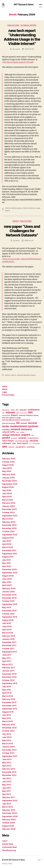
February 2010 (9, 810)
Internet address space (14, 208)
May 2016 (7, 690)
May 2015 (7, 718)
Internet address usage (31, 208)
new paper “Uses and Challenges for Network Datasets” (22, 231)
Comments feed (9, 847)
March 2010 (7, 807)
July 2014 (7, 734)
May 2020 (7, 582)
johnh (18, 241)
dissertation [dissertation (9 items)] (24, 413)
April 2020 (7, 585)
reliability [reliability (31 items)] (22, 438)
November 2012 (9, 775)
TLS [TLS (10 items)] (30, 444)
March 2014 (7, 744)
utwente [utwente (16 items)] (11, 447)
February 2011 (8, 797)
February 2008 (9, 829)
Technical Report (28, 25)
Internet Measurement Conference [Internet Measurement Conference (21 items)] (16, 420)
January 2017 (8, 671)
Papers (16, 221)
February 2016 (9, 699)
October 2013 (8, 753)
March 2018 (7, 633)
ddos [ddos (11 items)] (18, 413)
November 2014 (9, 728)
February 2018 (9, 636)
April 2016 (7, 693)
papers (7, 210)
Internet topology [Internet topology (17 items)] (9, 423)
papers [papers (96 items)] (26, 435)
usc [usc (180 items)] (5, 446)
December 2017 (9, 642)
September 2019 (10, 604)
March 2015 (7, 721)
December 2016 (9, 674)
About (5, 389)
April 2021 (7, 566)
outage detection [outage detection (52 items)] (11, 435)
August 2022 (8, 538)
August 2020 (8, 576)
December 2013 (9, 750)
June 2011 (7, 788)
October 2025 (8, 462)
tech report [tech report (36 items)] (22, 443)
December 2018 (9, 611)
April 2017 (7, 661)
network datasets (23, 375)
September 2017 (10, 652)
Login (5, 392)
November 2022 (9, 528)
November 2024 (9, 481)
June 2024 (7, 493)
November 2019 (9, 598)
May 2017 (6, 658)
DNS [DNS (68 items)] (30, 412)
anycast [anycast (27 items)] (23, 410)
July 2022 (7, 541)
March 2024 (8, 500)
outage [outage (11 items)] (22, 432)
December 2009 (10, 813)
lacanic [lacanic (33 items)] (24, 423)
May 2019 (7, 607)
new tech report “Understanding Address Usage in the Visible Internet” (22, 37)
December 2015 (9, 702)
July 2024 (7, 490)
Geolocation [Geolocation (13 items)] (6, 415)
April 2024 (7, 497)
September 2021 (10, 554)
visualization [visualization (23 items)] (20, 447)
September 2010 (10, 801)
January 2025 (8, 478)
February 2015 (9, 725)
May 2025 (7, 471)
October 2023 (8, 512)
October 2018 (8, 614)
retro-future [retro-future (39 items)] (8, 441)
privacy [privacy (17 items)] (14, 438)
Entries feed (8, 844)
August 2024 (8, 487)
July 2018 (7, 623)
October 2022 (8, 531)
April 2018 (7, 630)
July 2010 (7, 804)
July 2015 (7, 715)
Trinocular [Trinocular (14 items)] (36, 443)
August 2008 (8, 826)
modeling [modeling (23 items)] (6, 430)
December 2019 (9, 595)
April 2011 (7, 794)
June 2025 (7, 468)
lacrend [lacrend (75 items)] (33, 423)
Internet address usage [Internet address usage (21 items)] (11, 418)
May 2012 (6, 785)
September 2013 (10, 756)
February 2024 (9, 503)
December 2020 (9, 569)
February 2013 (9, 769)
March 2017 (7, 664)
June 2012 (7, 782)
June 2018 (7, 626)
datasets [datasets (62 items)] (10, 412)
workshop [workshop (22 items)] (31, 447)
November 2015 (9, 706)
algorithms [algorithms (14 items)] (6, 410)
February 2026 (9, 459)
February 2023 (9, 522)
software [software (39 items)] (7, 443)
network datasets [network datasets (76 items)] (21, 429)
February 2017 (9, 668)
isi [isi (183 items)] (18, 423)
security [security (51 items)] (34, 441)
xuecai (17, 49)
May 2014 (7, 740)
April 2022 (7, 544)
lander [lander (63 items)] (6, 426)
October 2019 (8, 601)
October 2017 (8, 649)
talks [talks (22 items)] (14, 443)
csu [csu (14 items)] (3, 413)
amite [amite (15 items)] (13, 410)
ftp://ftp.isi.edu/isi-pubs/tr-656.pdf (18, 62)
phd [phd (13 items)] (33, 435)
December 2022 (9, 525)
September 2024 (10, 484)
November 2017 (9, 645)
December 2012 (9, 772)
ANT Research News (24, 4)
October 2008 (8, 823)
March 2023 (8, 519)
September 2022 (10, 535)
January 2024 (8, 506)
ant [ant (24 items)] (17, 410)
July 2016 (7, 687)
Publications (13, 25)
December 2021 (9, 550)
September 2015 (10, 709)
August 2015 (8, 712)
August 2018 (8, 620)
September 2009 (10, 816)
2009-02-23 (29, 49)
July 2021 (6, 560)
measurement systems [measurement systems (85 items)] (24, 426)
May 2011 (6, 791)
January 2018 (8, 639)
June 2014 (7, 737)
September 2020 (10, 573)
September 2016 (10, 683)
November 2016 (9, 677)
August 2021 (8, 557)
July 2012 (6, 778)
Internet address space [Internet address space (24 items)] (29, 415)
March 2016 (7, 696)
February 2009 (9, 820)
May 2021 (6, 563)
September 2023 (10, 516)
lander (7, 375)
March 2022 (7, 547)
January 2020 (8, 592)
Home (5, 386)
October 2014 (8, 731)
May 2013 (7, 763)
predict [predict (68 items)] (6, 438)
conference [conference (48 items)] (34, 410)
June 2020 (7, 579)
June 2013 (7, 759)
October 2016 (8, 680)
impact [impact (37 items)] (14, 415)
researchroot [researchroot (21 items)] (33, 438)
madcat (13, 375)
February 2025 (9, 474)
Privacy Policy (8, 395)
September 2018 (10, 617)
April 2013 (7, 766)
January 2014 (8, 747)
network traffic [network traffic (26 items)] (9, 432)
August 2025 (8, 465)
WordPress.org (9, 850)
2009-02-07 (29, 241)
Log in (5, 841)
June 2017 (7, 655)
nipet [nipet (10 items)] (18, 432)
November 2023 (9, 509)
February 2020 (9, 588)
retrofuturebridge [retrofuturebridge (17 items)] (22, 441)
